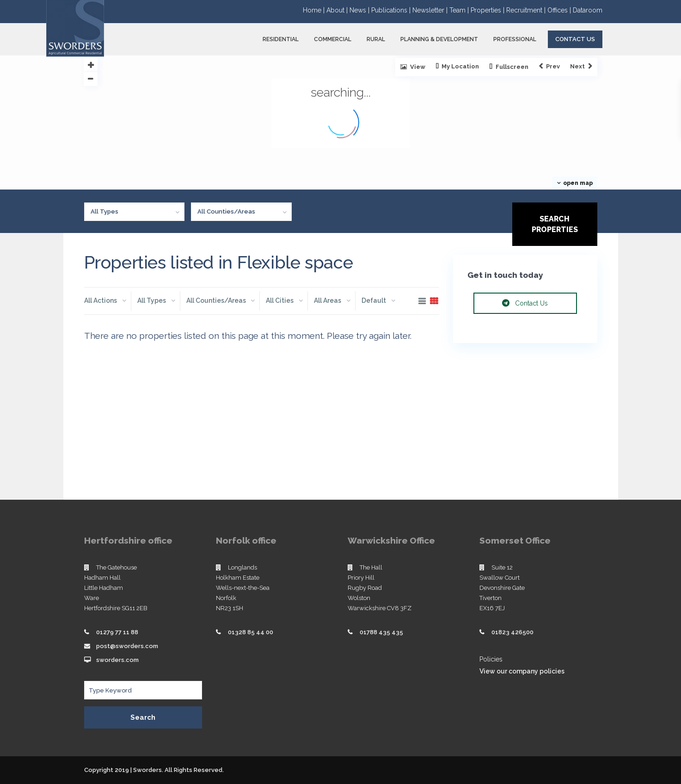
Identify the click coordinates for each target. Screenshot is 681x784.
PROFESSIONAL (515, 39)
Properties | (488, 10)
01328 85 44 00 (251, 632)
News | (360, 10)
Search (143, 717)
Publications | (392, 10)
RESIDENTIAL (281, 39)
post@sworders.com (127, 646)
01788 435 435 (381, 632)
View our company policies (522, 671)
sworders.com (117, 660)
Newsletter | (431, 10)
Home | (315, 10)
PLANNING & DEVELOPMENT (439, 39)
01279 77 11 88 (117, 632)
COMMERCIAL (333, 39)
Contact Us (575, 39)
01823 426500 (512, 632)
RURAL (376, 39)
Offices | (560, 10)
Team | (460, 10)
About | (338, 10)
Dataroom (588, 10)
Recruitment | (527, 10)
